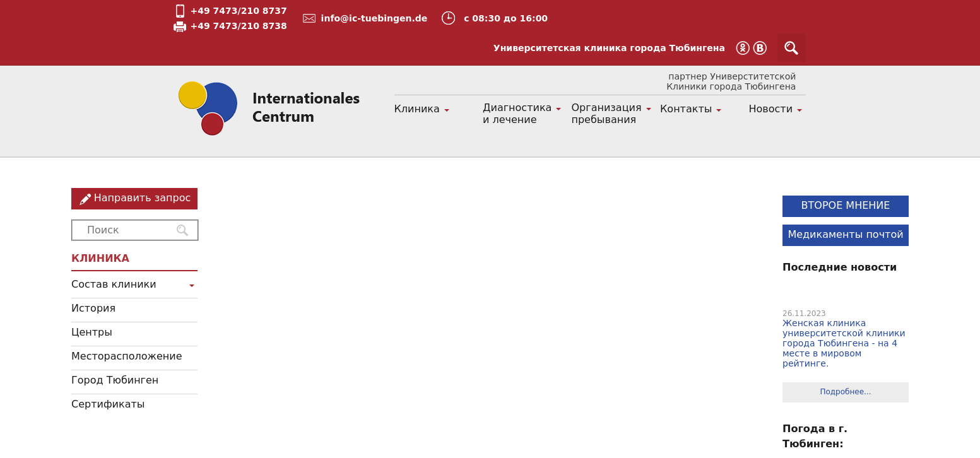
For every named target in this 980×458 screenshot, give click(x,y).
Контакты (686, 109)
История (93, 308)
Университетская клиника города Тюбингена (609, 48)
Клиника (417, 109)
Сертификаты (108, 404)
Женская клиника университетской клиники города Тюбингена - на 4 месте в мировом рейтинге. (844, 343)
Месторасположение (127, 356)
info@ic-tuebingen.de (375, 18)
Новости (771, 109)
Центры (92, 332)
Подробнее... (845, 392)
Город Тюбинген (115, 380)
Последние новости (840, 267)
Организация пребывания (607, 114)
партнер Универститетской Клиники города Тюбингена (731, 81)
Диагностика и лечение (517, 114)
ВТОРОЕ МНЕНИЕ (846, 205)
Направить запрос (142, 198)
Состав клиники (114, 284)
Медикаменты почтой (845, 234)
